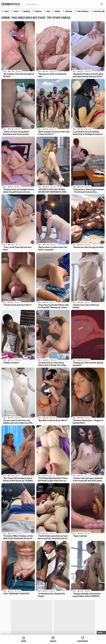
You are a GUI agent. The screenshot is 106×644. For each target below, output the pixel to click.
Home (24, 641)
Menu (100, 633)
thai (48, 11)
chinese (69, 11)
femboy (38, 11)
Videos (53, 641)
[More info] (33, 69)
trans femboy (83, 11)
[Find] (102, 4)
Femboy (11, 4)
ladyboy (27, 11)
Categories (82, 641)
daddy (58, 11)
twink (16, 11)
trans (6, 11)
